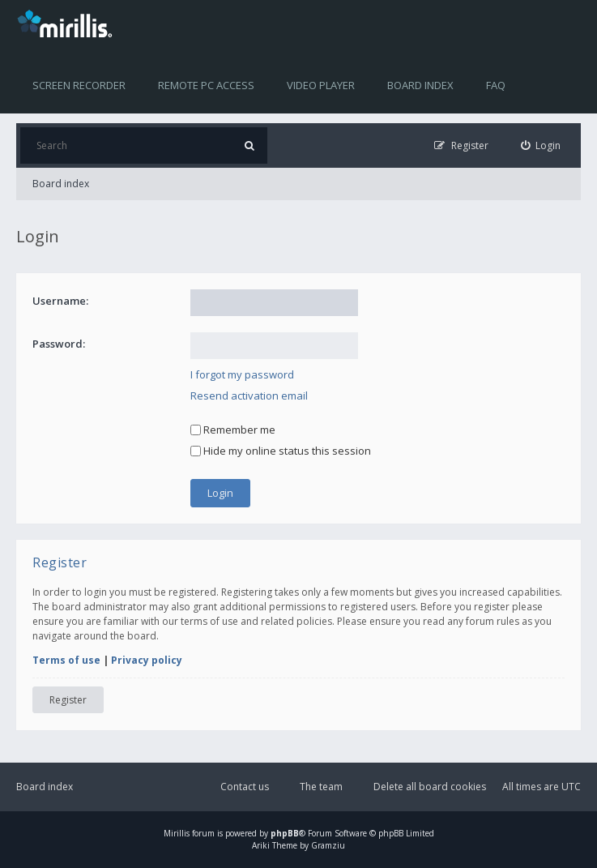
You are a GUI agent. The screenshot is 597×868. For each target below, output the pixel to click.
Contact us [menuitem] (245, 787)
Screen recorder (79, 85)
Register (68, 700)
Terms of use (66, 660)
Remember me (233, 430)
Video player (321, 85)
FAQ (496, 85)
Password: (59, 344)
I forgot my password (242, 374)
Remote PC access (206, 85)
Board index (420, 85)
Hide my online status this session (281, 451)
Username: (60, 301)
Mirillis (177, 833)
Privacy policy (147, 660)
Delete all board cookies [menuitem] (430, 787)
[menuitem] (541, 145)
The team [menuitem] (321, 787)
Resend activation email (249, 396)
